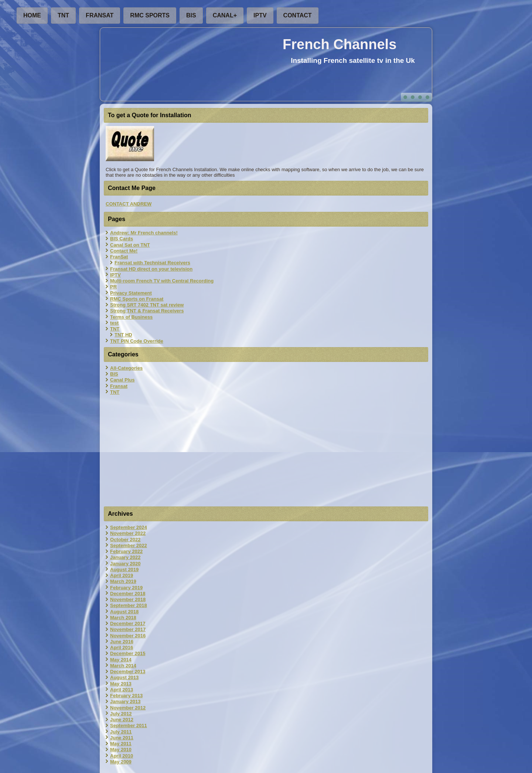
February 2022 (126, 551)
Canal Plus (122, 380)
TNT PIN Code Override (137, 341)
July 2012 (121, 714)
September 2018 (129, 605)
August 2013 (124, 677)
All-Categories (126, 368)
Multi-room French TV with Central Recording (162, 281)
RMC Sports (150, 15)
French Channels (340, 44)
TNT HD (123, 335)
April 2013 (122, 690)
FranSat (100, 15)
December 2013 (128, 672)
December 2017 (128, 623)
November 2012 (128, 708)
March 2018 (123, 618)
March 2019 (123, 581)
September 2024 (129, 527)
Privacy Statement (131, 293)
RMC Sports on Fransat (137, 299)
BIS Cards (122, 239)
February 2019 (126, 588)
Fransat (119, 386)
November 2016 (128, 636)
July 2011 (121, 732)
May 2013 (121, 684)
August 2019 (124, 569)
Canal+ (225, 15)
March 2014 (123, 666)
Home (32, 15)
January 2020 (125, 564)
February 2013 (126, 696)
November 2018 (128, 599)
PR (113, 287)
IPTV (260, 15)
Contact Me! (124, 251)
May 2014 (121, 660)
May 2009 (121, 762)
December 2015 (128, 653)
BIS (191, 15)
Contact (298, 15)
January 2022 (125, 557)
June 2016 (122, 642)
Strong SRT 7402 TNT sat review (147, 305)
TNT (63, 15)
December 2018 (128, 594)
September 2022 (129, 545)
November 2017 (128, 629)
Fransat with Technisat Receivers (152, 263)
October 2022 (125, 540)
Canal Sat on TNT (130, 245)
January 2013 (125, 701)
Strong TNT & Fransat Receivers (147, 311)
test (114, 323)
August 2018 (124, 612)
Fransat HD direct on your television (151, 269)
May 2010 (121, 750)
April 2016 (122, 647)
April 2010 (122, 756)
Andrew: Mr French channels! (144, 233)
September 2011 (129, 725)
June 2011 (122, 738)
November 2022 (128, 533)
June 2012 (122, 720)
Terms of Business (131, 317)
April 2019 (122, 575)
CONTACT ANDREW (129, 204)
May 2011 (121, 744)
